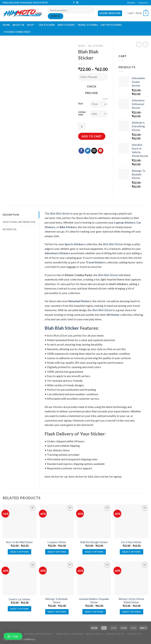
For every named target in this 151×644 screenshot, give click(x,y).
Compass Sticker (57, 542)
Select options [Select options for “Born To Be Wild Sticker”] (20, 552)
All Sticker (96, 46)
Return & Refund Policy (39, 634)
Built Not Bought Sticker (94, 542)
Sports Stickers (75, 244)
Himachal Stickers (79, 301)
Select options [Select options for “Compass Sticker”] (57, 552)
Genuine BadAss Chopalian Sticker (94, 601)
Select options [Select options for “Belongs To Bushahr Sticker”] (57, 612)
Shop (31, 25)
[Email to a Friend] (94, 151)
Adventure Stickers (57, 253)
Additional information (19, 222)
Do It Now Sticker (132, 542)
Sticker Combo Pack (17, 32)
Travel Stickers (88, 25)
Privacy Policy (95, 634)
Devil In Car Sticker (20, 599)
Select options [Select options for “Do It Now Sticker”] (131, 552)
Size (81, 104)
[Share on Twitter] (88, 151)
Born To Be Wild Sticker (20, 542)
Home (6, 25)
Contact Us (143, 3)
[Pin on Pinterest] (100, 151)
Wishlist (131, 3)
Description (11, 215)
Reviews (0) (9, 229)
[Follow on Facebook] (74, 3)
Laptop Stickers (111, 25)
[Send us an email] (77, 3)
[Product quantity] (82, 126)
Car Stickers (47, 25)
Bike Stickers (66, 25)
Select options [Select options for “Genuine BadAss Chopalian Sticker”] (94, 612)
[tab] (21, 215)
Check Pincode (92, 90)
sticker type (82, 113)
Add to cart (92, 136)
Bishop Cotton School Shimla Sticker (131, 601)
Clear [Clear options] (105, 99)
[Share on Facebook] (81, 151)
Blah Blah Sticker (60, 213)
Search (56, 16)
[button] (13, 636)
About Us (18, 25)
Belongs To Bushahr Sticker (57, 601)
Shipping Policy (115, 634)
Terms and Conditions (70, 634)
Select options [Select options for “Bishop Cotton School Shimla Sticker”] (131, 612)
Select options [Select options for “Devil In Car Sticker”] (20, 609)
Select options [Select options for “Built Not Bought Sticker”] (94, 552)
